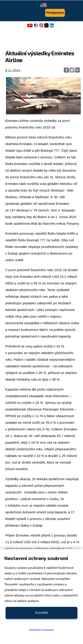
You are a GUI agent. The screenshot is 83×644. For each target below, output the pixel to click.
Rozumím (41, 613)
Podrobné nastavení (41, 630)
